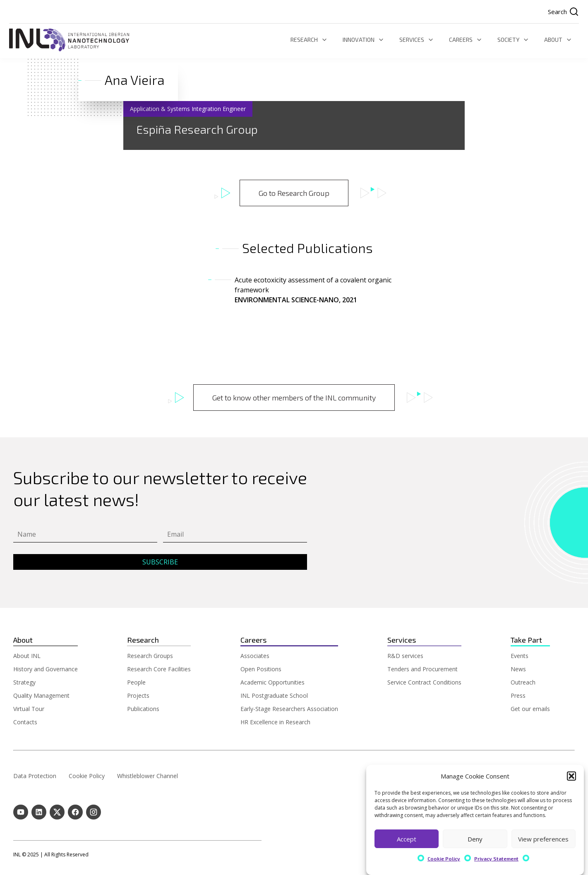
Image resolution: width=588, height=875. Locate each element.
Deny (475, 839)
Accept (407, 839)
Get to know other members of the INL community (294, 398)
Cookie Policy (444, 859)
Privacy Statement (496, 859)
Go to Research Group (294, 193)
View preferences (543, 839)
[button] (571, 776)
